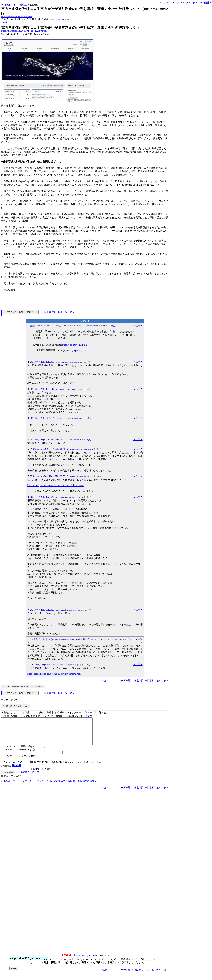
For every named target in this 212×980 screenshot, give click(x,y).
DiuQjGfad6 (81, 326)
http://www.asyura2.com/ (86, 961)
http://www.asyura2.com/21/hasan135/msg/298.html (17, 17)
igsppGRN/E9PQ (55, 19)
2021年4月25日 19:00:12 (42, 389)
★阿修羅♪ (6, 5)
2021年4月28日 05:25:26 (42, 610)
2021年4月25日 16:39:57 (42, 362)
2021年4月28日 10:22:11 (43, 665)
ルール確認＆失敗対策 (27, 778)
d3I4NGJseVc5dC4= (86, 449)
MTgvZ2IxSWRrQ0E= (74, 665)
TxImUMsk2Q (60, 610)
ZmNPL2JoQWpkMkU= (73, 389)
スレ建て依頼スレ (87, 786)
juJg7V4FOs (60, 418)
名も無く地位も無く (52, 639)
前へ (196, 3)
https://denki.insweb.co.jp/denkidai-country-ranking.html (54, 674)
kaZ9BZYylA (60, 389)
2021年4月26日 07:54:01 (42, 418)
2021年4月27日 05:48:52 (56, 449)
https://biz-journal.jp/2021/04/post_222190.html (24, 31)
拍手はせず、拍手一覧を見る (59, 312)
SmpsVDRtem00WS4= (73, 440)
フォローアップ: (10, 700)
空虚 (37, 449)
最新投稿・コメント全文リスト (18, 786)
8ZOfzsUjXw (60, 440)
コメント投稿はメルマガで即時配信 (56, 786)
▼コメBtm (178, 3)
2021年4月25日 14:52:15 (63, 326)
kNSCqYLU (66, 19)
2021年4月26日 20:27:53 (42, 440)
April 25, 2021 (80, 350)
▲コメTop (165, 3)
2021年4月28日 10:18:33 (86, 639)
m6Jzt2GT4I (74, 449)
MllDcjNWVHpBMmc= (73, 362)
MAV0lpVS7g (105, 640)
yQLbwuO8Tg (60, 497)
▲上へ (105, 681)
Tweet (4, 22)
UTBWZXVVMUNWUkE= (94, 326)
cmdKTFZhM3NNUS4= (74, 497)
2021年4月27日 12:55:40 (42, 497)
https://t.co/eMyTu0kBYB (75, 345)
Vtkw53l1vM (61, 665)
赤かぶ (40, 326)
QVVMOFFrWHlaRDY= (73, 418)
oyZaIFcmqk (60, 362)
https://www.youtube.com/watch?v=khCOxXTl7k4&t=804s (56, 485)
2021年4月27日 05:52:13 (56, 476)
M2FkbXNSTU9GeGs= (73, 610)
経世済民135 (21, 5)
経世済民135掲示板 (144, 681)
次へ (188, 3)
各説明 (89, 716)
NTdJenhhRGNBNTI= (117, 640)
